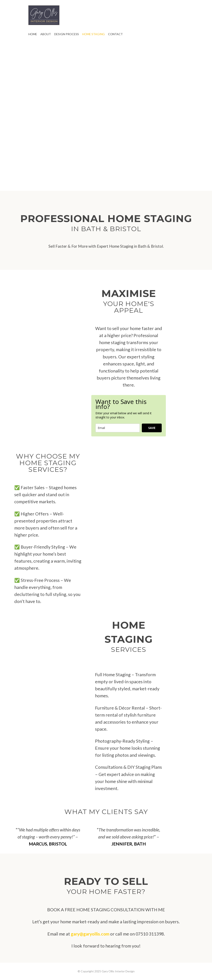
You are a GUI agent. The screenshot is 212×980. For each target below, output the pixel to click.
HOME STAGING (93, 34)
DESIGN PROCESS (67, 34)
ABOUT (46, 34)
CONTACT (115, 34)
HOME (33, 34)
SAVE (152, 428)
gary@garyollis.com (90, 934)
